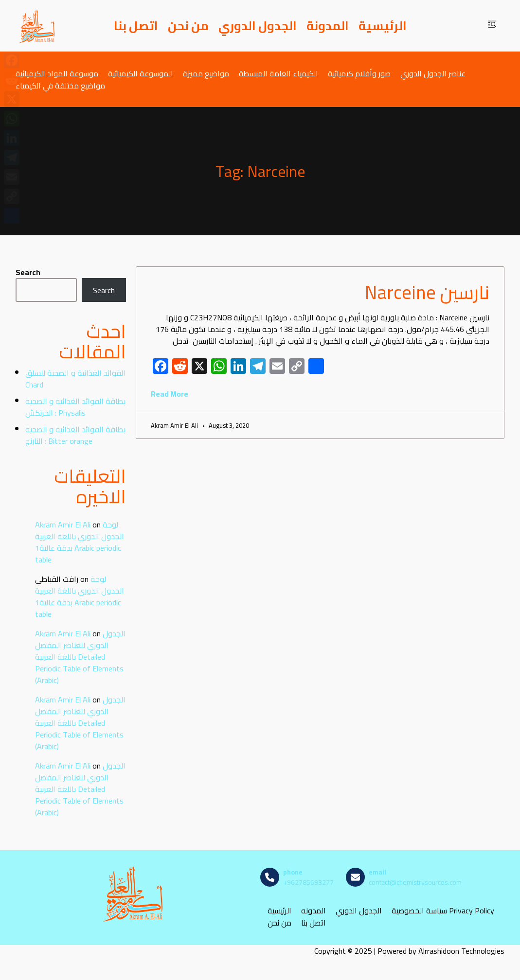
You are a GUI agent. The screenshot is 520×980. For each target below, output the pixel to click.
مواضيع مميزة (206, 73)
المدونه (314, 911)
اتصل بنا (136, 26)
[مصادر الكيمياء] (37, 26)
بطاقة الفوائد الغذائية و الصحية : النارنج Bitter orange (75, 435)
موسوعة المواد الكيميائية (57, 73)
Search (28, 272)
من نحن (188, 26)
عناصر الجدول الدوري (433, 73)
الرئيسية (383, 26)
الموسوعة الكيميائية (141, 73)
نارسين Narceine (427, 292)
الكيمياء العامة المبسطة (278, 73)
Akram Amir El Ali (63, 525)
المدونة (328, 26)
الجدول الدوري (258, 26)
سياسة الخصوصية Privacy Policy (443, 911)
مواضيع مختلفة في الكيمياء (60, 85)
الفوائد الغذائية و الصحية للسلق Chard (75, 379)
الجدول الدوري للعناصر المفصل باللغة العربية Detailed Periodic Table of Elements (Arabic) (80, 657)
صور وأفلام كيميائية (359, 73)
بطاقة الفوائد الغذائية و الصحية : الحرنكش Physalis (75, 407)
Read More (170, 394)
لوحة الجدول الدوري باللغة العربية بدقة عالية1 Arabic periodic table (80, 542)
